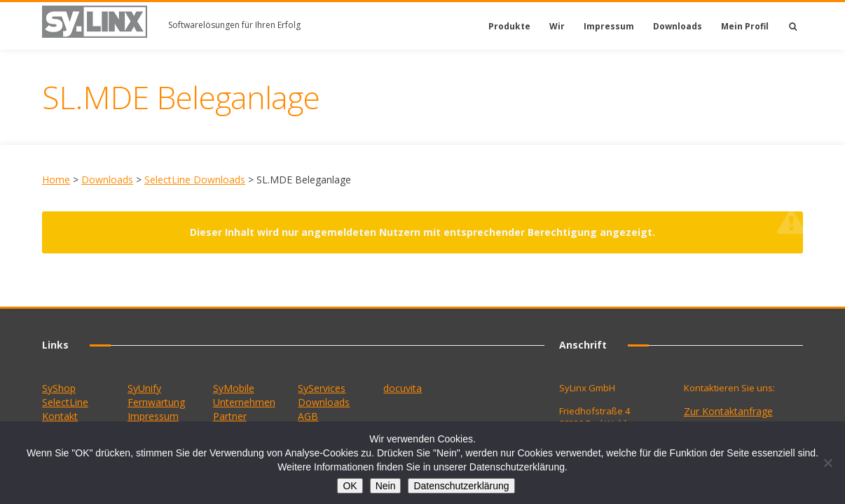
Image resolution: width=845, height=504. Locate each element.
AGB (308, 416)
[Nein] (827, 463)
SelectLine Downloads (195, 180)
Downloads (678, 26)
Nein (386, 486)
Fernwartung (156, 402)
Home (56, 180)
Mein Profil (745, 26)
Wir (557, 26)
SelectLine (65, 402)
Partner (230, 416)
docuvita (403, 388)
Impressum (609, 26)
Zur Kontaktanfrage (728, 411)
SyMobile (234, 388)
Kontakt (60, 416)
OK (350, 486)
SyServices (322, 388)
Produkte (509, 26)
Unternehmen (244, 402)
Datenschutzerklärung (461, 486)
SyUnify (144, 388)
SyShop (59, 388)
